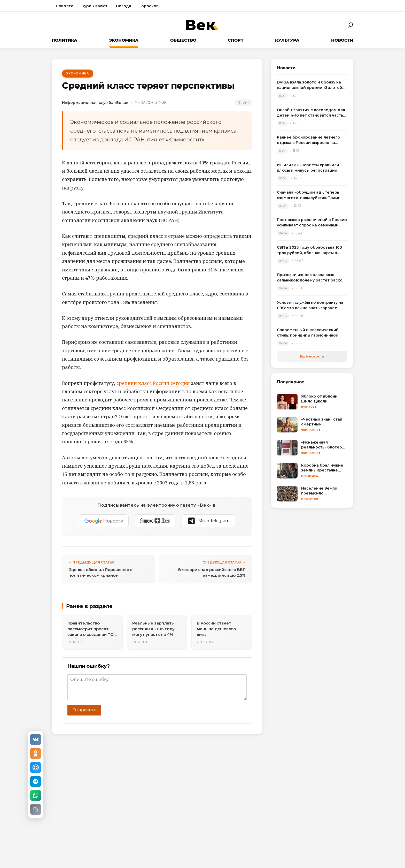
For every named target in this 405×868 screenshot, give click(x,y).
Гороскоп (149, 6)
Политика (64, 40)
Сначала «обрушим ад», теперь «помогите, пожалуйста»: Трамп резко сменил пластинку (309, 195)
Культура (287, 40)
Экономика (124, 40)
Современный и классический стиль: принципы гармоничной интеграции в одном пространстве (308, 333)
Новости (65, 6)
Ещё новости (312, 356)
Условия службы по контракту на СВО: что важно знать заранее (310, 305)
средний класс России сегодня (153, 383)
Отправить (84, 710)
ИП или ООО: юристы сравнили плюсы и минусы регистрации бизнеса (308, 168)
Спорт (236, 40)
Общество (183, 40)
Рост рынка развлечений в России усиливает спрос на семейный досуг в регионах (312, 223)
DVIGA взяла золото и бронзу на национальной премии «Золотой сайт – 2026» (310, 85)
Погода (124, 6)
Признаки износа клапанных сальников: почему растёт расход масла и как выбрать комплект (311, 278)
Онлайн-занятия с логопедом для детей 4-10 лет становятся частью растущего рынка (311, 113)
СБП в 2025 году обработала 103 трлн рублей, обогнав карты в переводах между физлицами (309, 250)
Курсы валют (95, 6)
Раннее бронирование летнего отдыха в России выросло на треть (309, 140)
